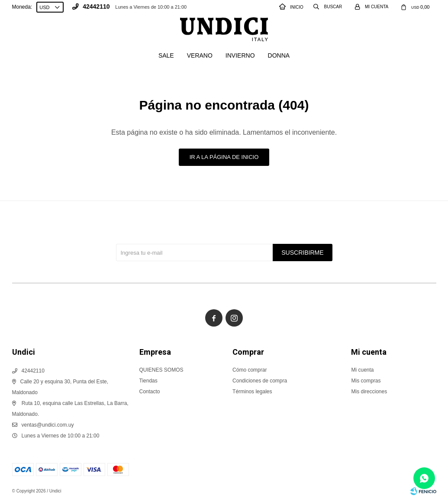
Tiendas (148, 381)
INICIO (291, 7)
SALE (166, 55)
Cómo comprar (250, 370)
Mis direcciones (369, 392)
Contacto (150, 392)
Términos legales (252, 392)
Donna (279, 55)
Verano (200, 55)
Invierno (240, 55)
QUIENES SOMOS (161, 370)
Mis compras (366, 381)
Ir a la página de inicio (224, 157)
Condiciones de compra (260, 381)
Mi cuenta (362, 370)
